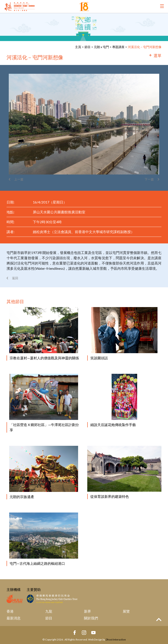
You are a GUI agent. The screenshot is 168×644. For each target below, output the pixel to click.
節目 (87, 47)
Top (159, 620)
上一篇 (19, 179)
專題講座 (118, 47)
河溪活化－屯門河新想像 (145, 47)
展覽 (126, 611)
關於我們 (91, 618)
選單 (157, 56)
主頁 (78, 47)
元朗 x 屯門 (101, 47)
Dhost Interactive (116, 640)
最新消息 (14, 618)
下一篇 (149, 179)
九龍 (49, 611)
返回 (15, 278)
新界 (87, 611)
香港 (10, 611)
